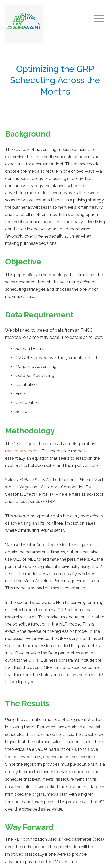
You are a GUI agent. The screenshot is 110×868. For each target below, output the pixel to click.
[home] (24, 24)
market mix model (22, 451)
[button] (99, 16)
